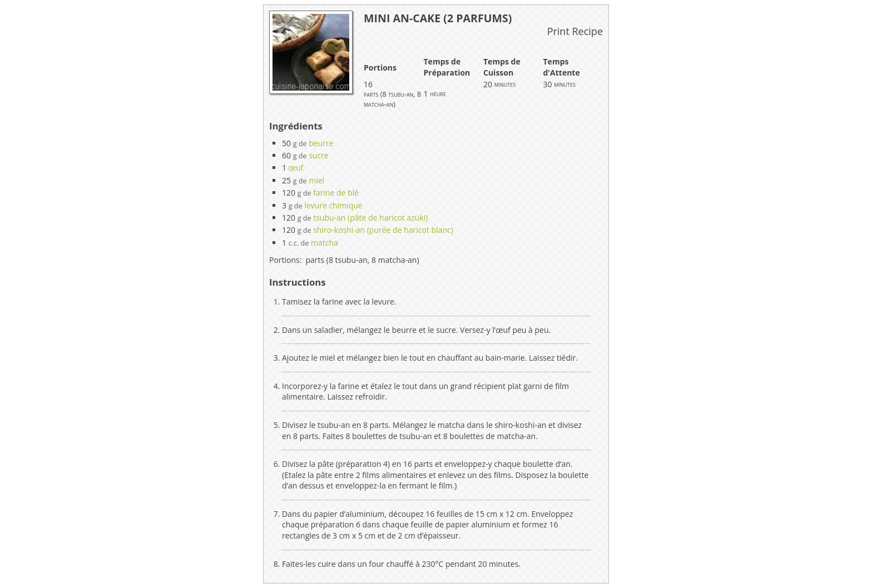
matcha (324, 243)
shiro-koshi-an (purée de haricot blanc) (383, 230)
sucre (319, 155)
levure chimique (333, 205)
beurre (321, 143)
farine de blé (336, 193)
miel (316, 180)
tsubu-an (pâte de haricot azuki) (370, 218)
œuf (296, 168)
